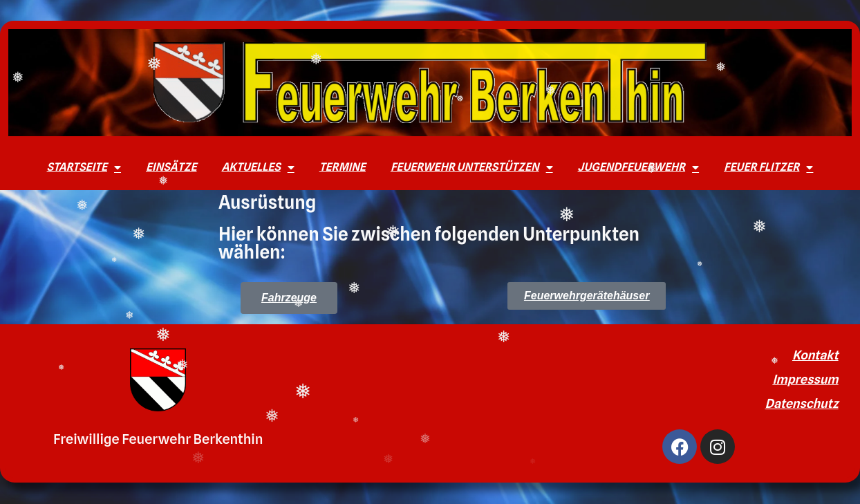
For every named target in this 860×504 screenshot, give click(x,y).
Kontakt (815, 355)
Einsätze (171, 167)
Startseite (84, 167)
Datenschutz (802, 403)
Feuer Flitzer (768, 167)
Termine (343, 167)
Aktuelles (258, 167)
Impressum (805, 379)
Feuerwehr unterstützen (472, 167)
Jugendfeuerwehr (639, 167)
